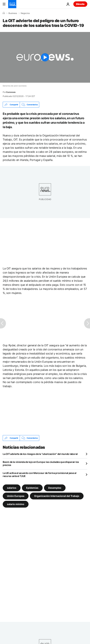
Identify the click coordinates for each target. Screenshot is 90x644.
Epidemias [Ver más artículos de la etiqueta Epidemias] (32, 488)
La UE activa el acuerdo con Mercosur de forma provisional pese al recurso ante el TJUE (40, 474)
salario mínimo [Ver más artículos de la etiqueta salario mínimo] (16, 504)
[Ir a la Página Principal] (12, 4)
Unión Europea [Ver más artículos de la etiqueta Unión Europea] (16, 496)
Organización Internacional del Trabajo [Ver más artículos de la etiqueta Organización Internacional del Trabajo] (57, 496)
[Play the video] (45, 57)
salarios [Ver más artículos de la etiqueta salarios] (12, 488)
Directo (80, 4)
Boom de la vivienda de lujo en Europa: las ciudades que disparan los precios (41, 463)
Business (13, 13)
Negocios (25, 13)
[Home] (4, 13)
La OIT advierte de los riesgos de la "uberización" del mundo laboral (40, 454)
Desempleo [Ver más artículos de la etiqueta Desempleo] (55, 488)
